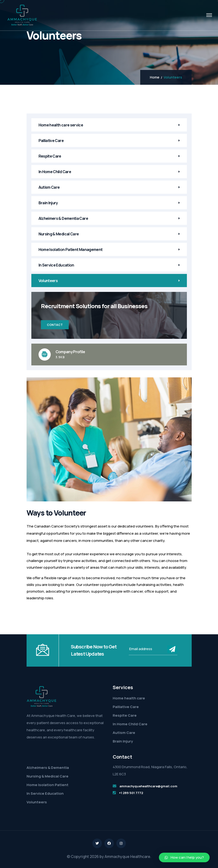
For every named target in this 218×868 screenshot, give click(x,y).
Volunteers (48, 281)
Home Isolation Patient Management (71, 250)
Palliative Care (51, 141)
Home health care (129, 698)
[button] (184, 857)
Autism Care (49, 187)
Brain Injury (48, 203)
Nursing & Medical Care (59, 234)
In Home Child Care (55, 172)
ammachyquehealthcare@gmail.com (148, 786)
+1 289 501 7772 (131, 793)
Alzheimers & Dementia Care (63, 218)
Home (155, 77)
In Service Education (56, 265)
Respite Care (50, 156)
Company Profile (70, 352)
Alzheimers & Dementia (48, 768)
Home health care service (61, 125)
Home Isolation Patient (48, 785)
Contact (55, 325)
